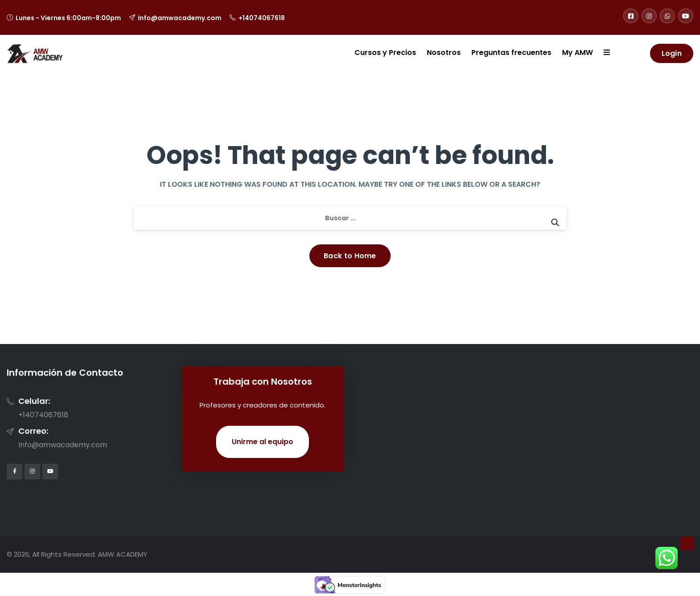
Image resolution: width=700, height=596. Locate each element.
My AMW (577, 52)
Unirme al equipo (262, 442)
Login (672, 53)
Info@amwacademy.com (180, 18)
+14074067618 (262, 18)
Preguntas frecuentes (511, 52)
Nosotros (444, 52)
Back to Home (350, 256)
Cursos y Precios (385, 52)
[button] (601, 53)
